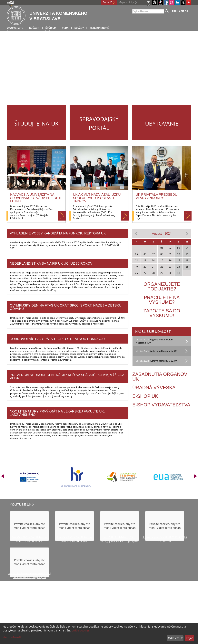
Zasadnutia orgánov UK (160, 377)
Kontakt (77, 32)
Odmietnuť (175, 638)
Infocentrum (28, 32)
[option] (30, 477)
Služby (79, 28)
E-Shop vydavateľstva (161, 405)
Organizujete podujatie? (162, 286)
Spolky (61, 32)
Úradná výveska (154, 388)
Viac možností (12, 637)
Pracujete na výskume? (162, 300)
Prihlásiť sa (180, 11)
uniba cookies (81, 630)
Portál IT (107, 2)
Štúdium (51, 28)
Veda (65, 28)
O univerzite (15, 28)
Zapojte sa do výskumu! (162, 313)
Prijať (189, 638)
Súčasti (34, 28)
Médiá (46, 32)
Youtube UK (21, 505)
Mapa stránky (126, 2)
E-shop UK (145, 396)
